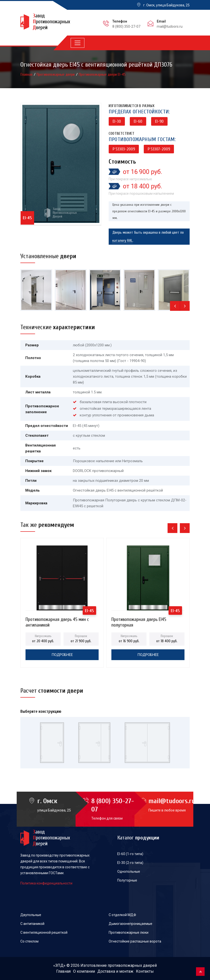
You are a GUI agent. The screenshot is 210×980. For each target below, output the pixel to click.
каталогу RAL (122, 241)
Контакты (145, 971)
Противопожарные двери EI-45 (102, 74)
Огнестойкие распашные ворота (135, 941)
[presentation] (175, 306)
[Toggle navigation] (78, 43)
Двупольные (31, 915)
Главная (27, 74)
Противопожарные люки (129, 932)
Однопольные (129, 871)
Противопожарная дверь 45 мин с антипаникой (57, 621)
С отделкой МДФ (122, 915)
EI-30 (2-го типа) (130, 863)
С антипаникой (32, 924)
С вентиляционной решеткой (44, 932)
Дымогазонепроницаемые (131, 924)
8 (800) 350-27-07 (126, 26)
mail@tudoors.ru (170, 26)
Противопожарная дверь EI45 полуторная (139, 621)
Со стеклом (29, 941)
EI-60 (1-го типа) (130, 854)
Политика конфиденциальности (46, 883)
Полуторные (127, 880)
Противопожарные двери (56, 74)
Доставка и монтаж (115, 971)
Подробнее (62, 655)
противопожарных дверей (132, 965)
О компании (84, 971)
